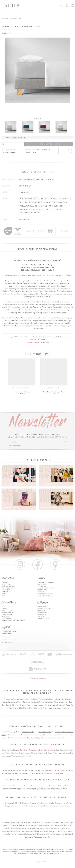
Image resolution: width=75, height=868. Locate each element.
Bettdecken (49, 770)
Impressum (5, 616)
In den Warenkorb (49, 144)
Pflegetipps (42, 584)
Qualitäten (6, 590)
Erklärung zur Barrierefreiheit (13, 620)
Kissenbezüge (42, 612)
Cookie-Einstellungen (46, 596)
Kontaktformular (8, 643)
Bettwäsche (42, 607)
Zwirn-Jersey (24, 750)
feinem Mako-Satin (45, 732)
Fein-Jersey (33, 750)
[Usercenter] (67, 6)
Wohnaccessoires (8, 588)
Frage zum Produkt (10, 150)
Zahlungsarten (7, 611)
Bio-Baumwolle (49, 750)
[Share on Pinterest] (72, 150)
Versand (5, 609)
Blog (3, 596)
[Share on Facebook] (69, 150)
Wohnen (41, 616)
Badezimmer (42, 614)
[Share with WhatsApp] (72, 153)
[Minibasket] (73, 6)
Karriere (5, 592)
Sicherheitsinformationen (33, 342)
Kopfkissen (61, 770)
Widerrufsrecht (8, 612)
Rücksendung (7, 614)
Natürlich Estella (8, 586)
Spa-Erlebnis (56, 789)
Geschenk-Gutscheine (46, 588)
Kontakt (41, 592)
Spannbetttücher (44, 609)
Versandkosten (42, 678)
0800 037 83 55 (6, 633)
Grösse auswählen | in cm (14, 138)
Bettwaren (41, 611)
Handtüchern (69, 786)
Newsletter (42, 586)
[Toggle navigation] (4, 14)
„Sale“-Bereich (64, 822)
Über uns (5, 582)
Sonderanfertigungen (46, 582)
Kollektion (6, 584)
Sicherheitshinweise (45, 594)
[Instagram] (69, 153)
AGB (3, 607)
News (3, 594)
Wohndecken (41, 803)
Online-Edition (43, 618)
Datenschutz (6, 618)
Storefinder (42, 590)
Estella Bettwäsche (28, 732)
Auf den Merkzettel (10, 153)
